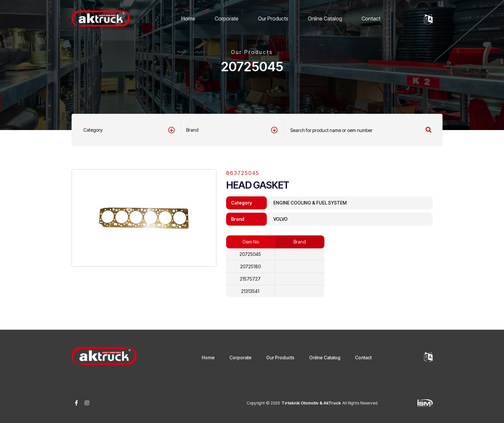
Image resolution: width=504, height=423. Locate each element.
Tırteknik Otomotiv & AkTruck (311, 403)
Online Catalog (325, 19)
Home (188, 19)
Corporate (227, 19)
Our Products (273, 19)
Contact (371, 19)
